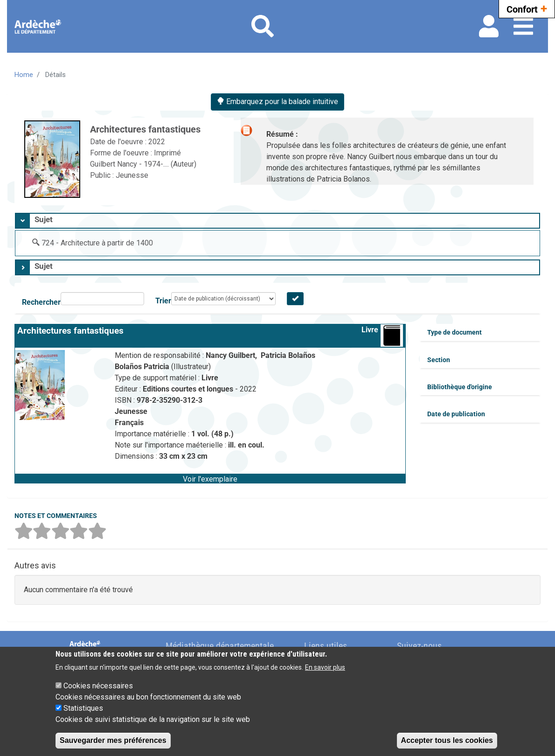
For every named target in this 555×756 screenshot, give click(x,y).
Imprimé (167, 153)
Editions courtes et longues (189, 389)
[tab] (277, 221)
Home (24, 75)
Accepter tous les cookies (447, 740)
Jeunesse (132, 175)
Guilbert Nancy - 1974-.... (130, 164)
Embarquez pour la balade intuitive (277, 101)
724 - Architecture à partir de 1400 (97, 243)
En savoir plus (325, 667)
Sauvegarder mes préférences (113, 740)
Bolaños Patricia (143, 367)
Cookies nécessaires (98, 686)
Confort (527, 8)
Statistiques (83, 708)
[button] (210, 478)
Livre (370, 330)
